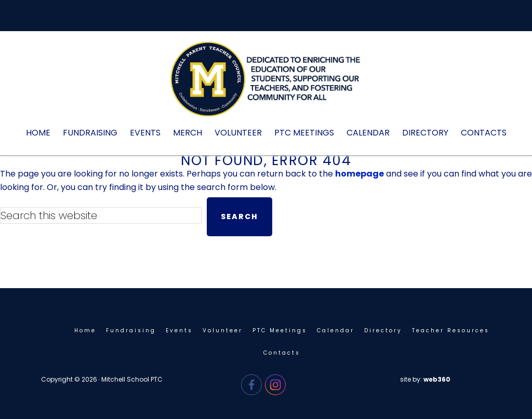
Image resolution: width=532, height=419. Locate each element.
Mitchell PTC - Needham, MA (266, 84)
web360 (437, 379)
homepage (360, 174)
